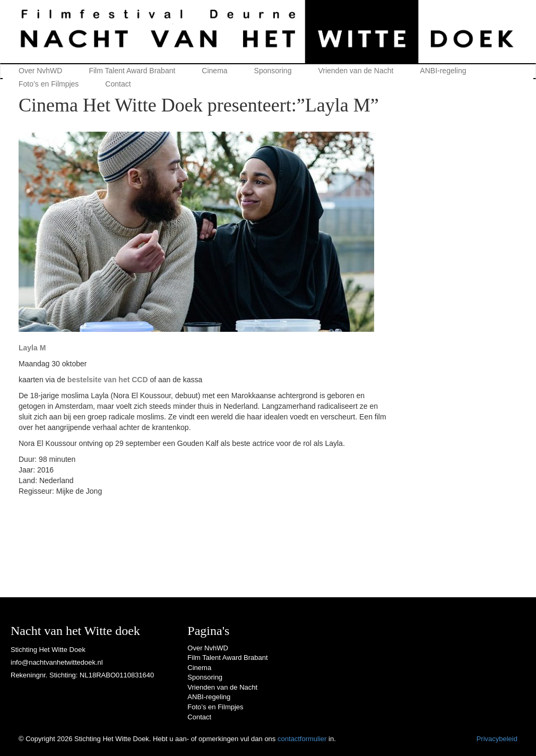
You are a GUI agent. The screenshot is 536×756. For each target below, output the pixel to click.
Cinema (214, 71)
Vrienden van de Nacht (356, 71)
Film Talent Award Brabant (132, 71)
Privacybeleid (497, 739)
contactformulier (302, 739)
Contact (118, 84)
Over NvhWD (40, 71)
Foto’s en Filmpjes (49, 84)
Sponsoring (273, 71)
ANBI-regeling (443, 71)
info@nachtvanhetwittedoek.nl (57, 662)
